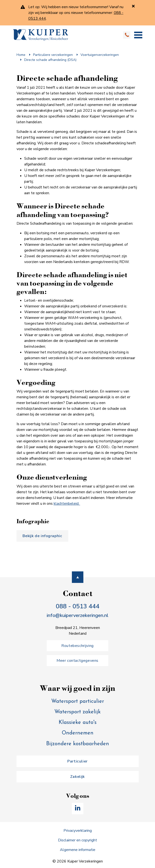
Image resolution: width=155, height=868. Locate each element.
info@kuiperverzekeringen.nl (77, 615)
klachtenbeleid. (67, 504)
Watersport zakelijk (77, 712)
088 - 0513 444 (78, 606)
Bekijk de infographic (42, 536)
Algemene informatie (78, 850)
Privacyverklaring (78, 831)
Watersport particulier (78, 701)
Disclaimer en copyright (77, 840)
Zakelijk (77, 777)
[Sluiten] (133, 6)
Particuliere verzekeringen (53, 55)
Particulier (77, 761)
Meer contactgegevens (77, 661)
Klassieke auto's (78, 723)
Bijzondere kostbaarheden (78, 744)
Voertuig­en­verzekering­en (100, 55)
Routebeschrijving (77, 646)
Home (21, 55)
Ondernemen (78, 733)
